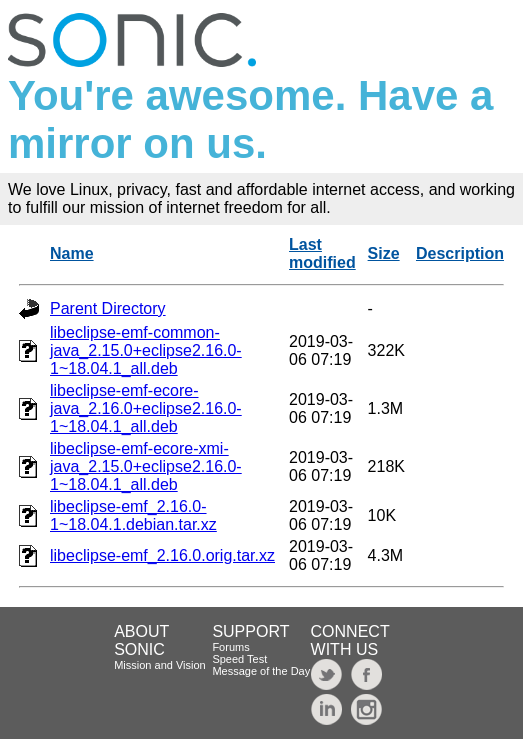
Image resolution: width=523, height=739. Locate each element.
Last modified (322, 253)
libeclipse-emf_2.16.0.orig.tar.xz (162, 555)
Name (72, 253)
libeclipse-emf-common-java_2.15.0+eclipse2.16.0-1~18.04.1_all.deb (146, 350)
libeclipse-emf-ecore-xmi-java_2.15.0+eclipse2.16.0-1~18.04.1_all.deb (146, 466)
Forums (230, 647)
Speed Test (239, 659)
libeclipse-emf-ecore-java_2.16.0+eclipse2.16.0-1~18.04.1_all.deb (146, 408)
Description (460, 253)
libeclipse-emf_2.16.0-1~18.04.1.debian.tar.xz (133, 515)
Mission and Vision (160, 665)
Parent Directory (108, 308)
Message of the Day (261, 671)
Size (384, 253)
